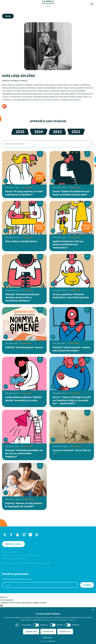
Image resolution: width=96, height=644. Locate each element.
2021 (76, 132)
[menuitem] (48, 552)
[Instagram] (4, 106)
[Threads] (5, 535)
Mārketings (75, 625)
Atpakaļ (8, 16)
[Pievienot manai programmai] (6, 181)
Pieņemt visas (65, 632)
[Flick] (30, 535)
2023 (57, 132)
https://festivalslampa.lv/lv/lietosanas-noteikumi (58, 620)
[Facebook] (11, 535)
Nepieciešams (27, 625)
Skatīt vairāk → (48, 638)
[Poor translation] (1, 607)
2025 (20, 132)
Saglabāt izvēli (31, 632)
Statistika (60, 625)
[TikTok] (37, 535)
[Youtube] (18, 535)
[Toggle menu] (92, 4)
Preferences (44, 625)
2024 (39, 132)
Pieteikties (87, 585)
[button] (93, 610)
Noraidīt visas (48, 632)
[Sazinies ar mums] (13, 544)
